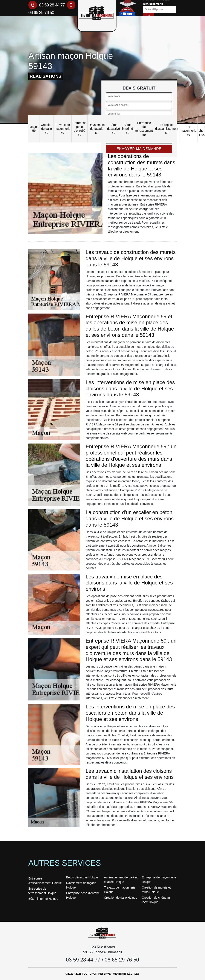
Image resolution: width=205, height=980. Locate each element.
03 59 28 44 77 (47, 5)
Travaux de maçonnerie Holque (120, 890)
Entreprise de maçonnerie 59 (188, 129)
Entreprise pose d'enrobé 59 (80, 129)
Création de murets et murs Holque (156, 890)
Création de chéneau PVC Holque (156, 900)
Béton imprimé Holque (43, 899)
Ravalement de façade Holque (81, 885)
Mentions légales (126, 974)
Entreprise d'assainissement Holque (45, 881)
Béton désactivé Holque (82, 877)
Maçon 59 (34, 129)
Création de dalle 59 (47, 129)
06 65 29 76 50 (122, 960)
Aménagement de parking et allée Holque (121, 880)
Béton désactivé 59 (114, 129)
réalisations (45, 76)
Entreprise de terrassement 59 (144, 129)
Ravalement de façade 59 (97, 129)
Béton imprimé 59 (128, 129)
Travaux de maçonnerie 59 (62, 129)
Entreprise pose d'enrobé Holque (83, 895)
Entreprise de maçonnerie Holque (159, 880)
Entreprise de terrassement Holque (42, 891)
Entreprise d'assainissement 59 (167, 129)
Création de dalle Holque (121, 898)
